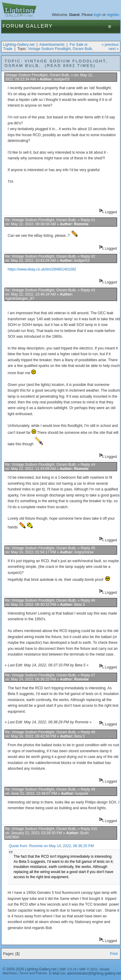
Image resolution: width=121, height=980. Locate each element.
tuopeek (82, 794)
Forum (13, 26)
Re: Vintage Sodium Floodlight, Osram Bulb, (41, 220)
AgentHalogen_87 (19, 299)
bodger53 (62, 79)
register (113, 15)
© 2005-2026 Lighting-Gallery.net (29, 969)
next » (114, 49)
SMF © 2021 (88, 969)
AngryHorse (84, 552)
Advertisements (52, 45)
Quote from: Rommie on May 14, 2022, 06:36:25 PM (51, 846)
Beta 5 (80, 605)
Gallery (39, 26)
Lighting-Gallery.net (19, 45)
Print (114, 954)
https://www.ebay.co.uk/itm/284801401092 (42, 269)
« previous (110, 45)
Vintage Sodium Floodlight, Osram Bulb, (60, 49)
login (98, 15)
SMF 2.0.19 (68, 969)
